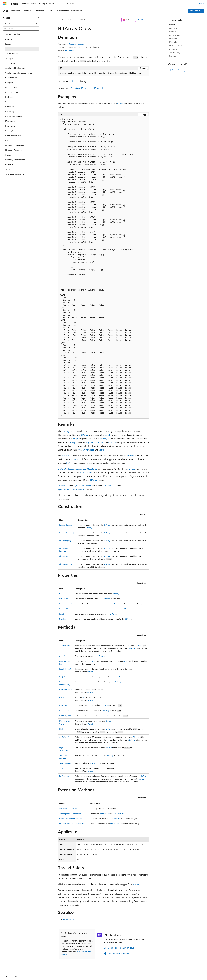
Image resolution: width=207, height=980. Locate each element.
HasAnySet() (64, 710)
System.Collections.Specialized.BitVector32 (78, 469)
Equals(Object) (65, 669)
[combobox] (21, 23)
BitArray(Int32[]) (66, 564)
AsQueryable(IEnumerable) (70, 813)
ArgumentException (94, 442)
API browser (80, 20)
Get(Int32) (63, 677)
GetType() (63, 697)
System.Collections (77, 44)
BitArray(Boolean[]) (67, 533)
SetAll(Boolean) (65, 763)
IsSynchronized (65, 604)
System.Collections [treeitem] (13, 34)
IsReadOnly (64, 599)
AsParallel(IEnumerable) (69, 808)
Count (62, 594)
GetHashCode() (65, 690)
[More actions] (147, 20)
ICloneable (99, 88)
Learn (61, 20)
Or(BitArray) (64, 737)
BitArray (121, 103)
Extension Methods (177, 45)
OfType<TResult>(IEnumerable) (72, 823)
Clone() (62, 656)
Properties (173, 39)
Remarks (173, 32)
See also (173, 56)
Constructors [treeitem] (13, 53)
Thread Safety (175, 52)
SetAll (101, 450)
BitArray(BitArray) (66, 525)
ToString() (63, 768)
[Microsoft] (5, 4)
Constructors (175, 35)
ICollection (75, 88)
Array (125, 661)
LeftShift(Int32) (65, 716)
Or (84, 450)
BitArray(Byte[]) (65, 541)
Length (108, 435)
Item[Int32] (64, 609)
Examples (173, 28)
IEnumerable (87, 88)
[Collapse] (38, 18)
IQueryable (120, 813)
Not (92, 450)
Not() (61, 729)
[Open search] (195, 4)
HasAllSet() (64, 705)
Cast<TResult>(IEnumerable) (71, 818)
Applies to (173, 49)
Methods (173, 42)
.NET (69, 20)
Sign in (201, 3)
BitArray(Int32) (65, 556)
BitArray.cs (70, 50)
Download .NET (196, 11)
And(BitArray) (65, 646)
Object (72, 81)
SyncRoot (63, 619)
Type (84, 697)
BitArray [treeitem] (11, 49)
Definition (173, 25)
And (80, 450)
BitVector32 (67, 455)
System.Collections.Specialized (72, 489)
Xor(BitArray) (64, 776)
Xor (87, 450)
